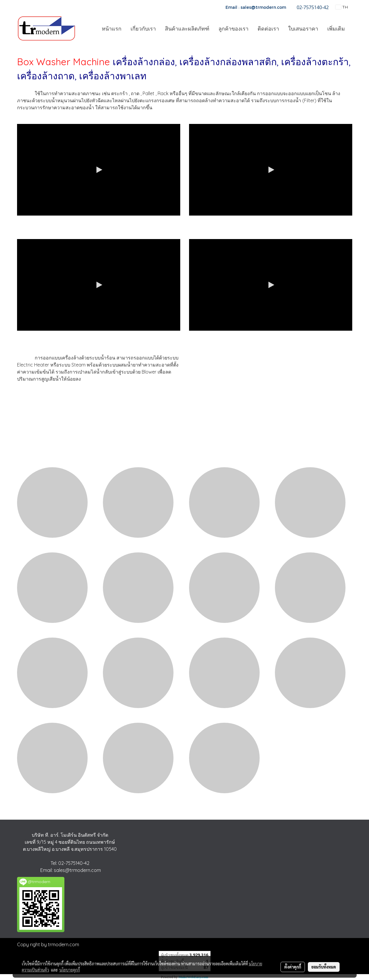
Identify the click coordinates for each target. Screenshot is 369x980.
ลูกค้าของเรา (233, 29)
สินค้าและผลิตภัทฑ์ (187, 29)
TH (342, 7)
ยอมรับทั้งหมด (324, 967)
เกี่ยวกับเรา (143, 29)
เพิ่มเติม (336, 29)
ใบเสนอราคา (303, 29)
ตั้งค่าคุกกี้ (293, 967)
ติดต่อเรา (268, 29)
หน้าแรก (112, 29)
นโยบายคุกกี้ (70, 970)
